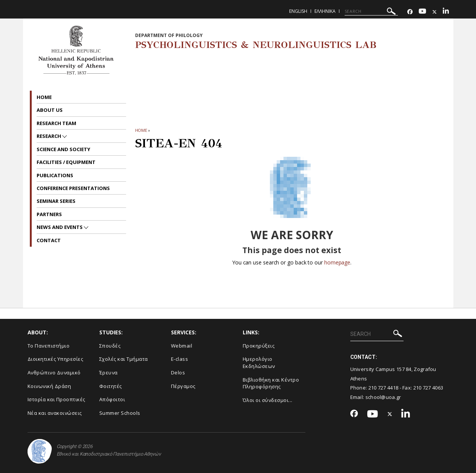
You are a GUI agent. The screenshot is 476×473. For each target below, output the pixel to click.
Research (49, 136)
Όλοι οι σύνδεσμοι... (268, 400)
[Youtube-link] (422, 12)
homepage (337, 262)
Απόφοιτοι (112, 399)
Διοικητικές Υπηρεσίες (55, 359)
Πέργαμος (183, 386)
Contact (49, 240)
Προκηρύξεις (259, 346)
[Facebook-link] (410, 12)
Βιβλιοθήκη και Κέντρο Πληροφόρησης (271, 383)
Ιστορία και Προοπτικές (56, 399)
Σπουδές (110, 346)
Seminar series (56, 201)
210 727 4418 (384, 388)
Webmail (182, 346)
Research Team (56, 123)
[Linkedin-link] (446, 12)
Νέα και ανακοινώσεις (55, 413)
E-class (180, 359)
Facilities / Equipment (66, 162)
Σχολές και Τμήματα (124, 359)
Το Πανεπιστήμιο (49, 346)
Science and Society (63, 149)
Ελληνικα (325, 11)
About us (50, 110)
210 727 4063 (428, 388)
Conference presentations (73, 188)
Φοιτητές (111, 386)
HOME (141, 130)
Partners (49, 214)
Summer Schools (120, 413)
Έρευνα (109, 373)
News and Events (60, 227)
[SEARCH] (371, 11)
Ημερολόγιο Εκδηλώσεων (259, 362)
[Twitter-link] (434, 12)
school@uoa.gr (383, 397)
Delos (178, 373)
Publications (55, 175)
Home (44, 97)
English (298, 11)
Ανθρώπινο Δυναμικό (54, 373)
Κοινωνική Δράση (49, 386)
